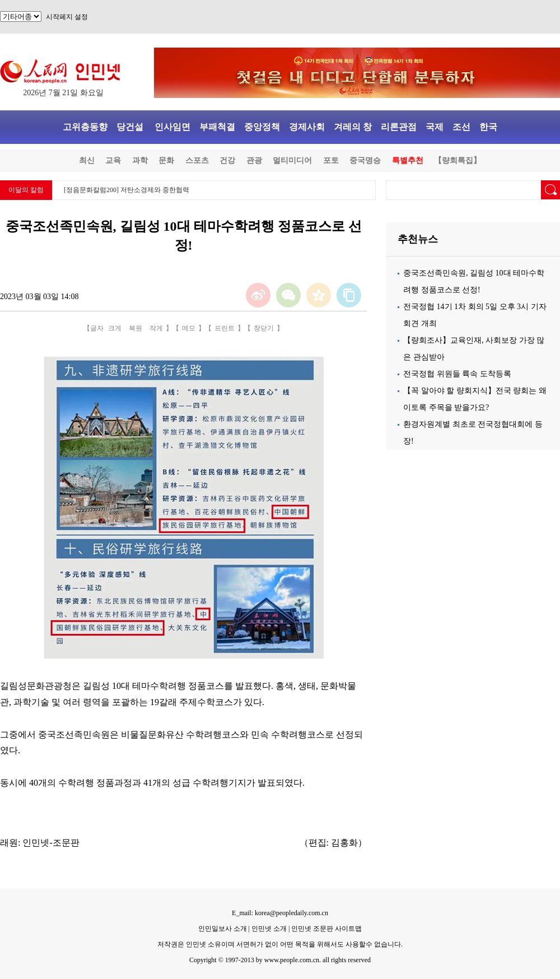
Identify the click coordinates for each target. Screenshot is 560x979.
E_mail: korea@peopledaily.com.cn (280, 913)
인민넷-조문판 (51, 843)
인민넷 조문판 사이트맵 (326, 929)
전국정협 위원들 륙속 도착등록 (457, 374)
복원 (136, 328)
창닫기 (264, 328)
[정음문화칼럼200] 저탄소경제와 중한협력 (127, 190)
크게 (115, 328)
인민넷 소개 (268, 929)
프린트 (225, 328)
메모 (189, 328)
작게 (156, 328)
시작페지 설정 (67, 17)
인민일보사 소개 (223, 929)
